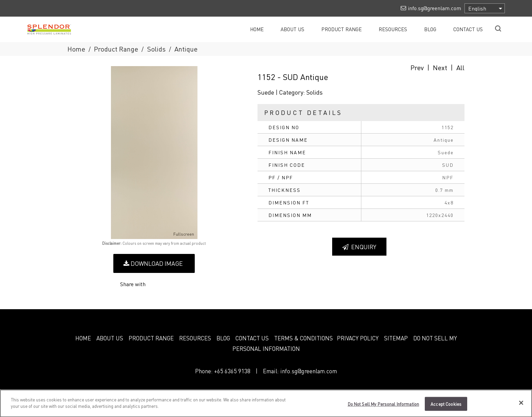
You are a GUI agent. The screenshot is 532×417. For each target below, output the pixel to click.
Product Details (303, 112)
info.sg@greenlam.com (309, 371)
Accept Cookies (446, 407)
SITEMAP (396, 338)
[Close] (521, 405)
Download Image (153, 263)
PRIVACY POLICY (358, 338)
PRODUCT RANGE (151, 338)
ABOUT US (110, 338)
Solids (156, 49)
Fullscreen (179, 234)
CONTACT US (252, 338)
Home (76, 49)
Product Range (116, 49)
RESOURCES (195, 338)
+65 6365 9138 (232, 371)
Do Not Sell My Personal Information (384, 407)
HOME (83, 338)
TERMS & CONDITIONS (303, 338)
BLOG (223, 338)
